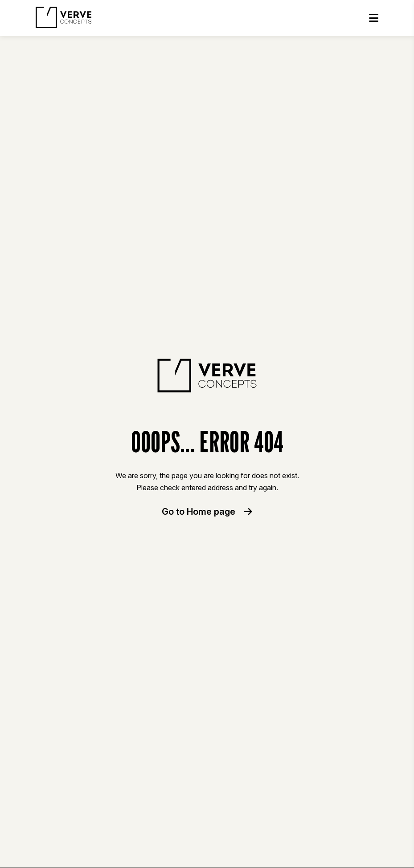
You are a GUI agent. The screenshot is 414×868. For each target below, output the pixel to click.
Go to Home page (207, 512)
